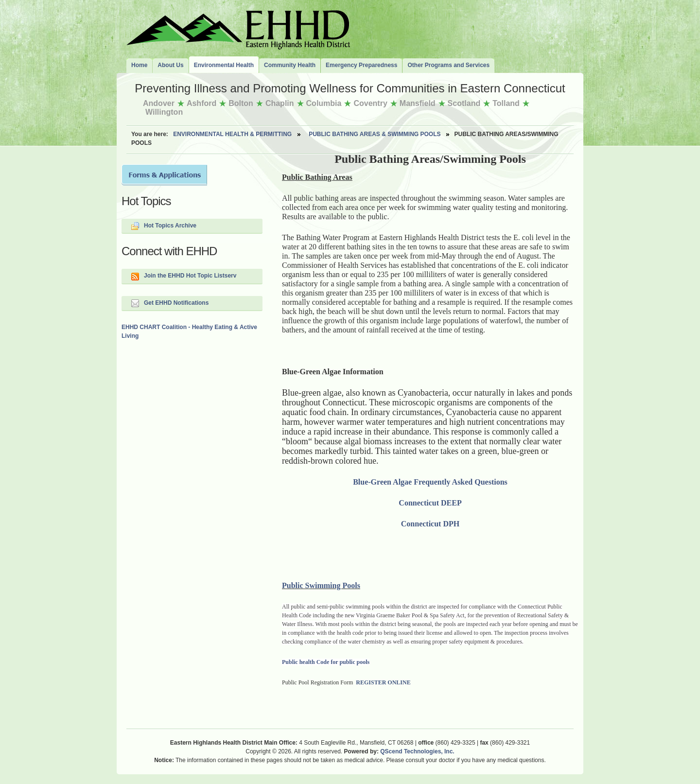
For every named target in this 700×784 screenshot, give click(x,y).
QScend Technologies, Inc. (417, 751)
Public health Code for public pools (326, 662)
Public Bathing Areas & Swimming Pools (375, 134)
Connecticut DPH (430, 524)
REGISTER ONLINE (383, 682)
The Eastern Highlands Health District (238, 28)
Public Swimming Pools (321, 585)
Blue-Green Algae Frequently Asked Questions (430, 482)
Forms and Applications (164, 175)
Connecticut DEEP (430, 503)
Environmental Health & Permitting (232, 134)
